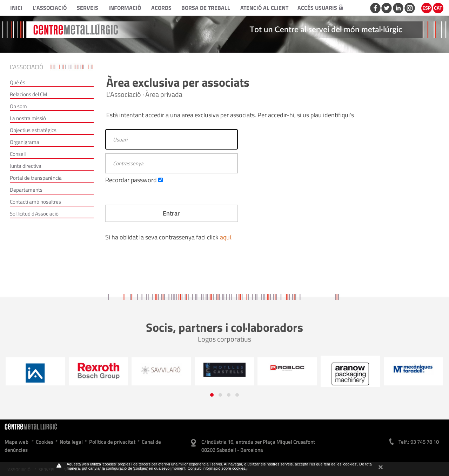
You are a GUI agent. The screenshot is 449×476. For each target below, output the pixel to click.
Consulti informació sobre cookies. (217, 468)
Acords (161, 8)
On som (18, 106)
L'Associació (50, 8)
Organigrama (25, 142)
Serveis (88, 8)
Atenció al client (264, 8)
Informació (125, 8)
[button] (212, 395)
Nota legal (71, 442)
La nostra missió (28, 118)
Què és (18, 82)
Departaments (26, 190)
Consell (18, 154)
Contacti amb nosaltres (35, 202)
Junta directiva (26, 166)
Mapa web (16, 442)
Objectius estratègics (33, 130)
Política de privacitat (112, 442)
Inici (16, 8)
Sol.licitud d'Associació (34, 214)
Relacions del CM (29, 94)
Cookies (45, 442)
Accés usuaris (320, 8)
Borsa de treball (206, 8)
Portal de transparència (36, 178)
